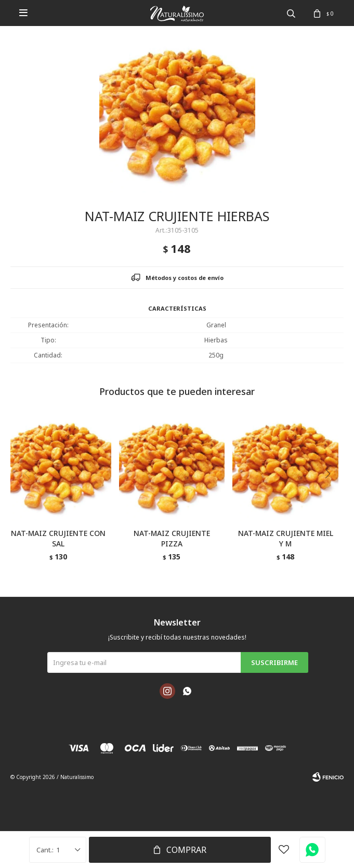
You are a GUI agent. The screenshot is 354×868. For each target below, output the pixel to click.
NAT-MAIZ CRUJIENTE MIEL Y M (286, 538)
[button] (331, 495)
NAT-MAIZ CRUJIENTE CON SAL (58, 538)
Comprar (186, 850)
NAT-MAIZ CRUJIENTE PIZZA (172, 538)
